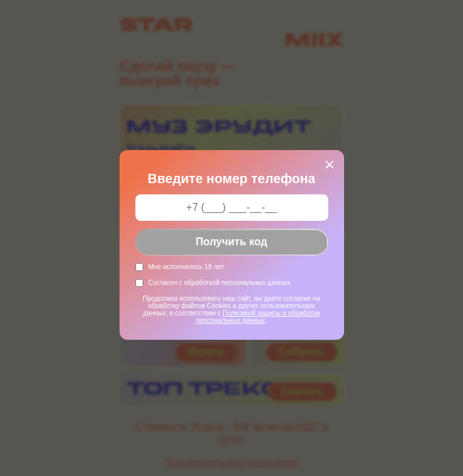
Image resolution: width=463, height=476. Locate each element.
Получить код (231, 242)
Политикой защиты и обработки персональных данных (258, 317)
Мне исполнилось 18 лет (187, 267)
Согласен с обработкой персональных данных (220, 283)
